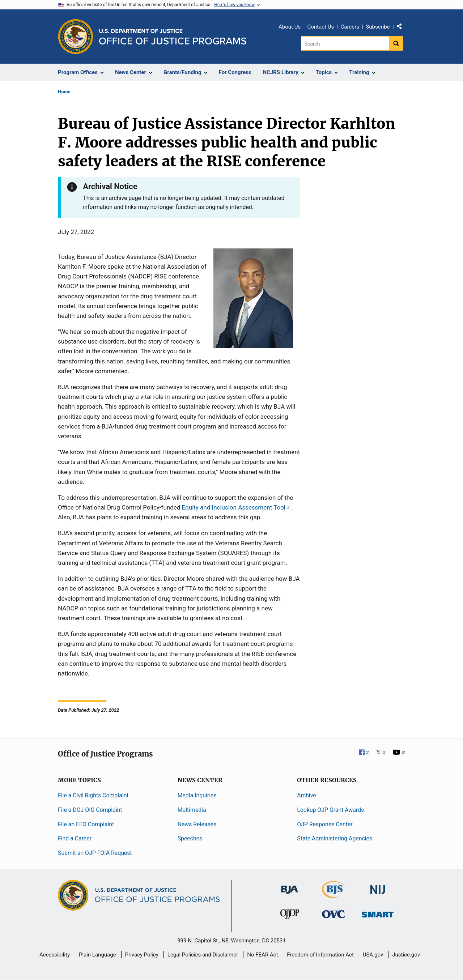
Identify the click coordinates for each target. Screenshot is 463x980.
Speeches (190, 838)
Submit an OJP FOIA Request (95, 853)
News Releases (197, 824)
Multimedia (192, 810)
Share (402, 28)
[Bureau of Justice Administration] (290, 886)
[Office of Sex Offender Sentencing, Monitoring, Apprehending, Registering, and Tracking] (378, 913)
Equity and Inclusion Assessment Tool (236, 507)
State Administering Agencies (335, 838)
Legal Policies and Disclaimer (203, 955)
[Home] (173, 37)
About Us (290, 27)
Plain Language (97, 955)
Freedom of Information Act (320, 955)
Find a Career (75, 838)
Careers (350, 27)
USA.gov (373, 955)
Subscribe (378, 27)
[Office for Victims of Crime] (334, 914)
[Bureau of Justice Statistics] (334, 895)
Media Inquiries (197, 795)
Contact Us (321, 27)
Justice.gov (406, 955)
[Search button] (396, 43)
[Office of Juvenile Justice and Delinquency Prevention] (290, 916)
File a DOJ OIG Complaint (90, 810)
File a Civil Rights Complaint (93, 795)
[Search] (345, 43)
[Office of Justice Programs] (76, 37)
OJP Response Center (325, 824)
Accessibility (55, 955)
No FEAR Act (262, 955)
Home (64, 92)
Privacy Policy (142, 955)
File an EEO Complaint (86, 824)
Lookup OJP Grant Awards (330, 810)
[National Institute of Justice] (378, 887)
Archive (306, 795)
